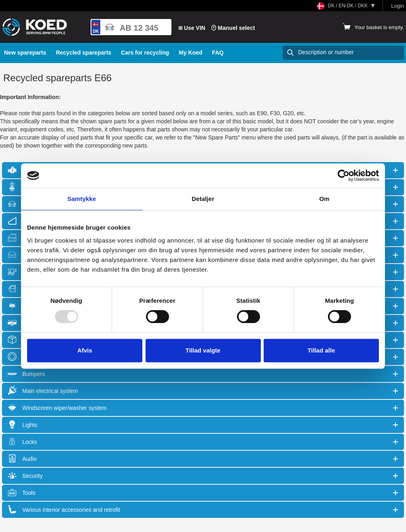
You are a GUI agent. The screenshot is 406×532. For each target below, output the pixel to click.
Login (398, 6)
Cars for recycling (145, 53)
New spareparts (25, 53)
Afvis (85, 350)
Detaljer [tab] (203, 199)
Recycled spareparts (84, 53)
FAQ (218, 53)
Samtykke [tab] (82, 199)
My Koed (190, 53)
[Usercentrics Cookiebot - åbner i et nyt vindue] (344, 175)
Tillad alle (321, 350)
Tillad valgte (203, 350)
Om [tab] (324, 199)
